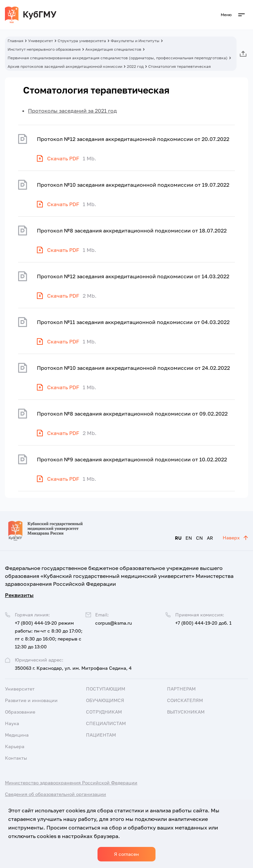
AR (210, 538)
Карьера (15, 746)
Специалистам (106, 723)
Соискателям (185, 700)
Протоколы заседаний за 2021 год (72, 111)
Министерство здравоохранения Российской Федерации (71, 783)
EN (189, 538)
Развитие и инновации (31, 700)
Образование (20, 712)
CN (199, 538)
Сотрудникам (104, 712)
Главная (15, 41)
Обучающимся (105, 700)
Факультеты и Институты (135, 41)
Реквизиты (19, 595)
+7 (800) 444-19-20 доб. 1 (203, 623)
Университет (41, 41)
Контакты (16, 758)
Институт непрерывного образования (44, 49)
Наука (12, 723)
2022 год (135, 66)
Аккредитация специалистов (113, 49)
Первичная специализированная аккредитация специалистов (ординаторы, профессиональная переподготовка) (118, 58)
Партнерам (181, 689)
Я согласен (126, 854)
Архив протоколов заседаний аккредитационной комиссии (65, 66)
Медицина (17, 735)
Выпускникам (186, 712)
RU (178, 538)
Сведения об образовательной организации (56, 794)
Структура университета (82, 41)
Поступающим (106, 689)
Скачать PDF (63, 158)
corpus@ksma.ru (113, 623)
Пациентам (101, 735)
